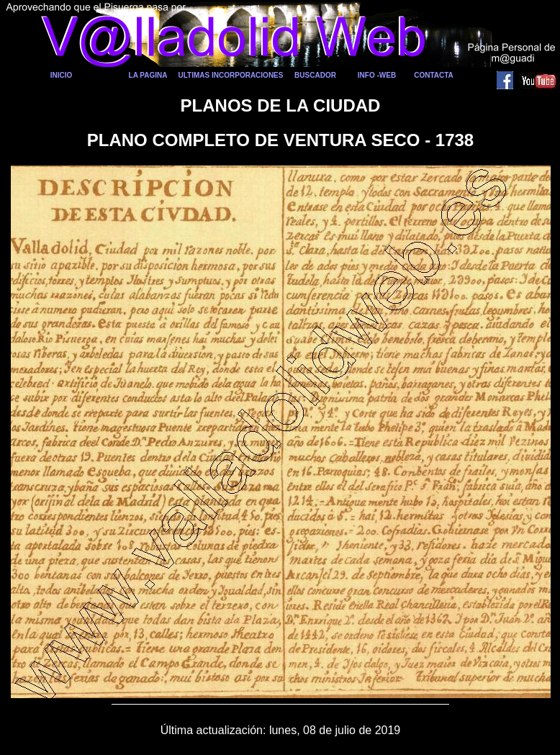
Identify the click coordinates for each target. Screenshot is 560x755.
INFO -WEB (377, 75)
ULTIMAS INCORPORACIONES (231, 75)
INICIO (62, 75)
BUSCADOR (315, 75)
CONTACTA (434, 75)
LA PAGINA (148, 75)
